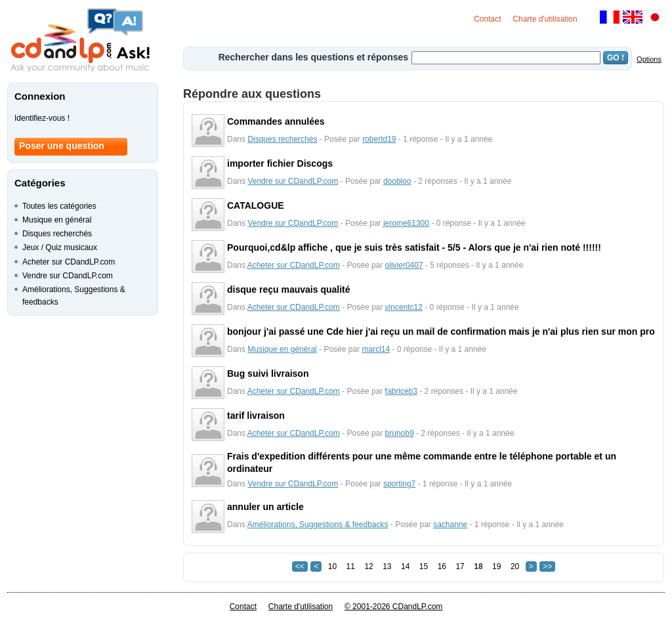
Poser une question (62, 146)
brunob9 (400, 433)
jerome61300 (406, 223)
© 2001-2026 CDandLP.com (393, 607)
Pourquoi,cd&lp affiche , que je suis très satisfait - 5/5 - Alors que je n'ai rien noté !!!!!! (414, 247)
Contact (487, 19)
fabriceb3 (401, 391)
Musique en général (282, 349)
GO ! (616, 58)
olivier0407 (404, 265)
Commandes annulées (276, 121)
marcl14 (376, 349)
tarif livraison (256, 416)
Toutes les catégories (59, 206)
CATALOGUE (256, 205)
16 (442, 566)
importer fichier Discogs (280, 163)
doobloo (397, 181)
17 (460, 566)
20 (515, 566)
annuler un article (265, 507)
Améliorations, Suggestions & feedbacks (318, 524)
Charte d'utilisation (545, 19)
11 (351, 566)
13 (387, 566)
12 (368, 566)
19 (496, 566)
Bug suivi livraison (268, 374)
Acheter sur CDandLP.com (294, 265)
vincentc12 (404, 307)
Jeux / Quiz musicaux (60, 247)
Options (649, 59)
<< (300, 566)
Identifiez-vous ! (42, 118)
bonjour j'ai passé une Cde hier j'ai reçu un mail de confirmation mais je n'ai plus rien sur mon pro (441, 331)
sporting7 (399, 484)
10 (332, 566)
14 (405, 566)
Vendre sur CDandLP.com (293, 181)
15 (424, 566)
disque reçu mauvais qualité (289, 289)
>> (547, 566)
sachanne (450, 524)
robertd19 (379, 139)
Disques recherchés (282, 139)
